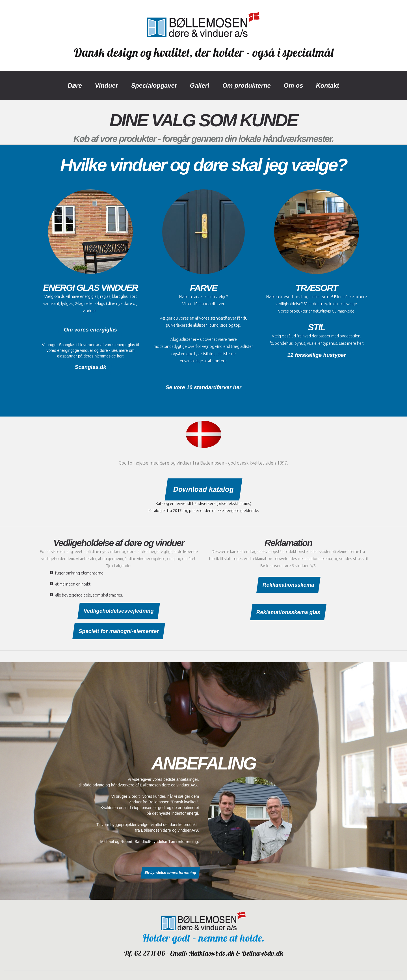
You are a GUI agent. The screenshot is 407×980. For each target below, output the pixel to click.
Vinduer (106, 85)
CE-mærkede (343, 311)
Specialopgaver (154, 85)
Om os (293, 85)
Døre (75, 85)
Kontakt (327, 85)
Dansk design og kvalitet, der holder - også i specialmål (204, 52)
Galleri (200, 85)
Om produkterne (247, 85)
